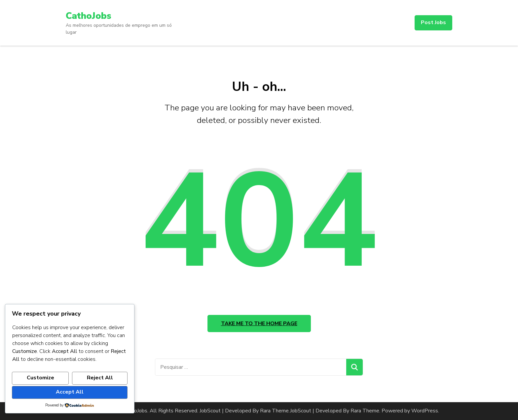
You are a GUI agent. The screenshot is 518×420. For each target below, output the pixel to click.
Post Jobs (433, 22)
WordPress (425, 411)
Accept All (70, 392)
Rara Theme (365, 411)
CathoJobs (89, 16)
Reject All (100, 378)
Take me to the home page (259, 324)
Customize (40, 378)
